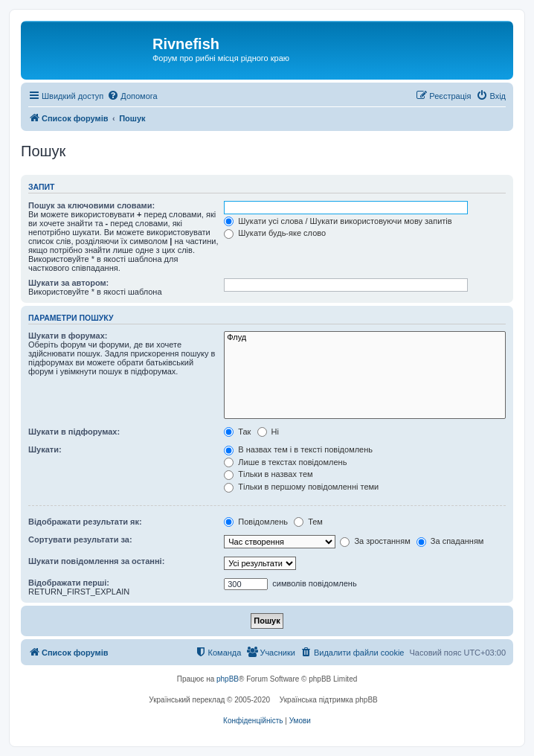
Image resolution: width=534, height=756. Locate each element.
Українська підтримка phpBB (329, 700)
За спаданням (450, 541)
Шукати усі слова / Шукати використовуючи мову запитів (338, 221)
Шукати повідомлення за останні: (96, 561)
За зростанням (375, 541)
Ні (268, 432)
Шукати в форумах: (68, 336)
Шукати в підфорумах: (74, 432)
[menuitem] (132, 96)
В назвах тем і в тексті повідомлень (298, 449)
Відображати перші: (69, 583)
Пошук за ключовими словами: (91, 205)
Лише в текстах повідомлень (285, 462)
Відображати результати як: (85, 522)
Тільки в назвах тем (268, 474)
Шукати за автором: (68, 283)
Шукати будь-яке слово (275, 233)
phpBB (228, 679)
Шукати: (45, 449)
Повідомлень (256, 522)
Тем (308, 522)
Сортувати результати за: (80, 539)
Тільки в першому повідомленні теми (301, 487)
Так (237, 432)
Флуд (365, 338)
